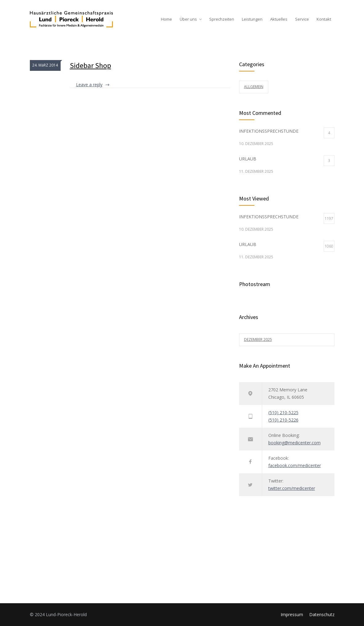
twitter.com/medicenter (292, 488)
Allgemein (254, 87)
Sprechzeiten (222, 19)
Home (166, 19)
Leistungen (252, 19)
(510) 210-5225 (283, 412)
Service (302, 19)
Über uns (188, 19)
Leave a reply (89, 85)
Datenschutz (322, 614)
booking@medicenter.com (294, 443)
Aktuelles (279, 19)
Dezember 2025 (258, 339)
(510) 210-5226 (283, 420)
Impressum (292, 614)
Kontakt (324, 19)
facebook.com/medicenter (295, 465)
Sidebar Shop (90, 65)
